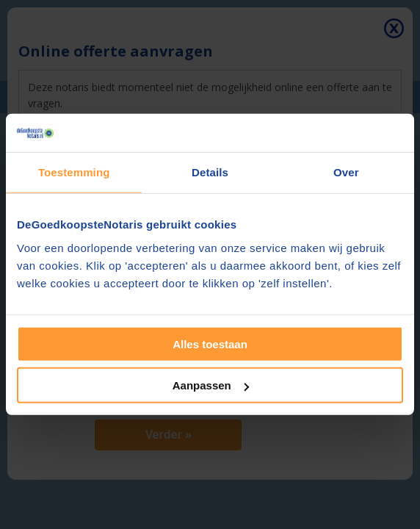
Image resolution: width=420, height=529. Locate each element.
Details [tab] (210, 172)
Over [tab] (346, 172)
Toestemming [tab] (74, 172)
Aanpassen (211, 385)
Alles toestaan (210, 344)
